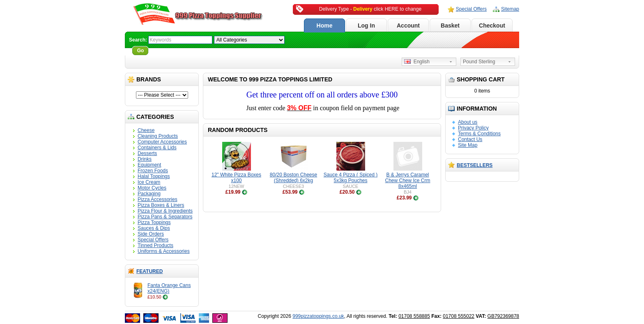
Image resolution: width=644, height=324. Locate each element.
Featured (149, 271)
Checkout (492, 25)
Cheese (146, 130)
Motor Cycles (152, 188)
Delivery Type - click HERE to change (370, 9)
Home (325, 25)
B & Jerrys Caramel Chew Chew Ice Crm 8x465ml (407, 181)
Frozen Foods (153, 171)
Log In (366, 25)
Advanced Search (173, 51)
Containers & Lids (157, 148)
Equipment (149, 165)
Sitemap (510, 9)
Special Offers (471, 9)
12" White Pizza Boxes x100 (236, 178)
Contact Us (470, 139)
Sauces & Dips (154, 228)
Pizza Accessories (158, 199)
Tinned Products (155, 245)
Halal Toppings (154, 176)
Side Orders (151, 234)
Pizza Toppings (154, 222)
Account (408, 25)
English (417, 62)
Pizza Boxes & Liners (161, 205)
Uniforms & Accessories (164, 251)
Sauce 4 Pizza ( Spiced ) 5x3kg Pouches (351, 178)
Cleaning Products (158, 136)
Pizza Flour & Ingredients (165, 211)
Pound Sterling (479, 62)
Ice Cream (149, 182)
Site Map (468, 145)
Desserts (147, 153)
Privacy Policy (473, 128)
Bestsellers (475, 165)
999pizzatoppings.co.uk (318, 316)
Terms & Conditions (479, 134)
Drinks (145, 159)
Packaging (149, 194)
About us (468, 122)
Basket (450, 25)
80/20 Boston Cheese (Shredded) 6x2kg (293, 178)
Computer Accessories (162, 142)
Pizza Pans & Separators (165, 217)
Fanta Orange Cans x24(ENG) (169, 288)
